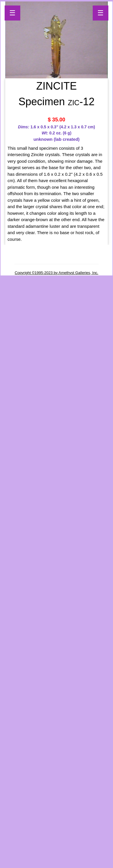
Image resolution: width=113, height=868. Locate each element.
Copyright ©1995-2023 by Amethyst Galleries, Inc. (57, 273)
